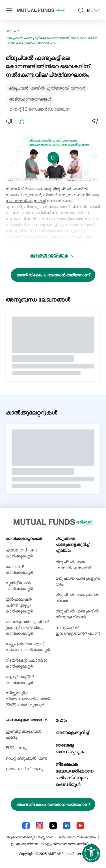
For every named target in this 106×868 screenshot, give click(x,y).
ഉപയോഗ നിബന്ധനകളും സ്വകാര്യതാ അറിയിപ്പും (52, 844)
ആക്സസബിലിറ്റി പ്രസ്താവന (30, 837)
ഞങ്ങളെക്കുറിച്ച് (72, 732)
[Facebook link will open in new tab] (26, 826)
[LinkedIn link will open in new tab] (67, 826)
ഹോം (11, 31)
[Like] (21, 121)
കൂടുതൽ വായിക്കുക (52, 255)
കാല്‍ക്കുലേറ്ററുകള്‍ (24, 538)
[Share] (95, 121)
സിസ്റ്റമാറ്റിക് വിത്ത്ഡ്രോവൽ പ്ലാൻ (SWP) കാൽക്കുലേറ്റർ (28, 699)
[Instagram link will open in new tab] (40, 826)
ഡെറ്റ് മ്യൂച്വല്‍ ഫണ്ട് (26, 758)
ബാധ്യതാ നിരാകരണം (77, 837)
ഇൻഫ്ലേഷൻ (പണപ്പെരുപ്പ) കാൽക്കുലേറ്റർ (19, 605)
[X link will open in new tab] (53, 826)
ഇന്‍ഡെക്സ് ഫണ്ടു (24, 768)
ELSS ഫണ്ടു (16, 748)
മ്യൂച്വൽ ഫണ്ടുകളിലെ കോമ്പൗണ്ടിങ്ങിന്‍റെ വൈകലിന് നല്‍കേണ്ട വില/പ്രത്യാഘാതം (52, 41)
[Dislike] (9, 121)
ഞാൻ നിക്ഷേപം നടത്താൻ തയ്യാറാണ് (53, 275)
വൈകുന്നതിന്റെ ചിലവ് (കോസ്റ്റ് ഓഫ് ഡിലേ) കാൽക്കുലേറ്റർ (27, 627)
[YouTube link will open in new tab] (80, 826)
